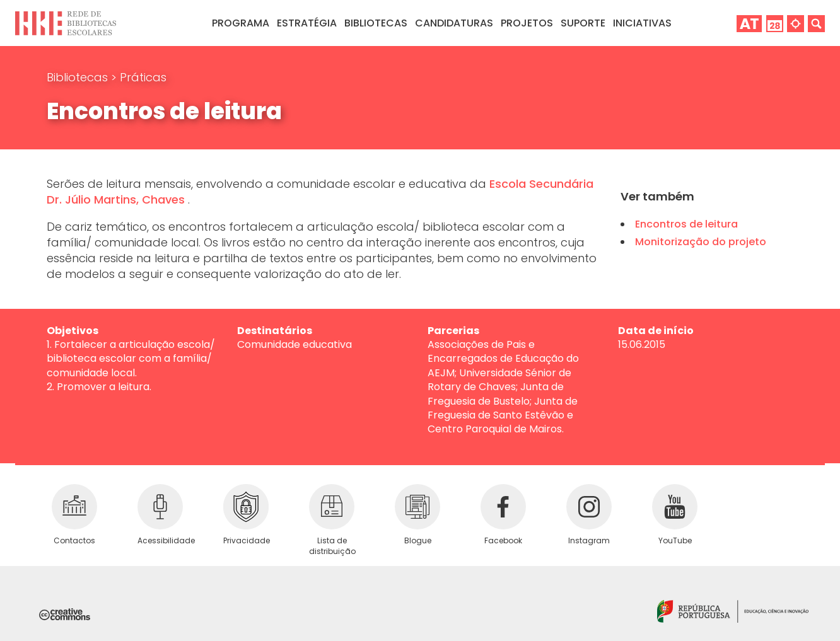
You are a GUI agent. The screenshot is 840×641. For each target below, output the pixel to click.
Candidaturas (454, 23)
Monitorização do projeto (701, 242)
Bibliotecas (79, 77)
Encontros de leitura (686, 224)
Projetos (527, 23)
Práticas (143, 77)
